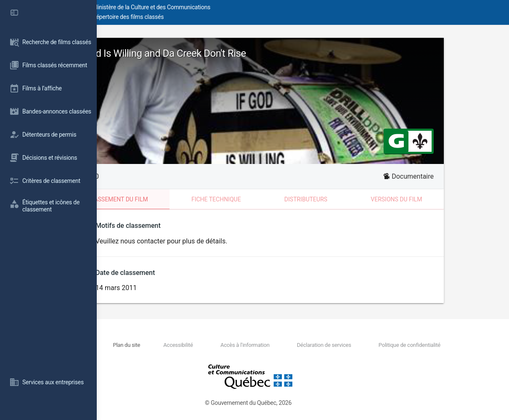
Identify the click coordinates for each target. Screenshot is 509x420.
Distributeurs (354, 199)
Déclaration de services (349, 345)
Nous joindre (166, 345)
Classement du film (166, 199)
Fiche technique (265, 199)
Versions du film (445, 199)
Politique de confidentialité (419, 345)
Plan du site (198, 345)
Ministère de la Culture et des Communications (248, 7)
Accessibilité (234, 345)
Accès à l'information (286, 345)
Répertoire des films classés (225, 17)
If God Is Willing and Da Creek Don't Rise (209, 53)
